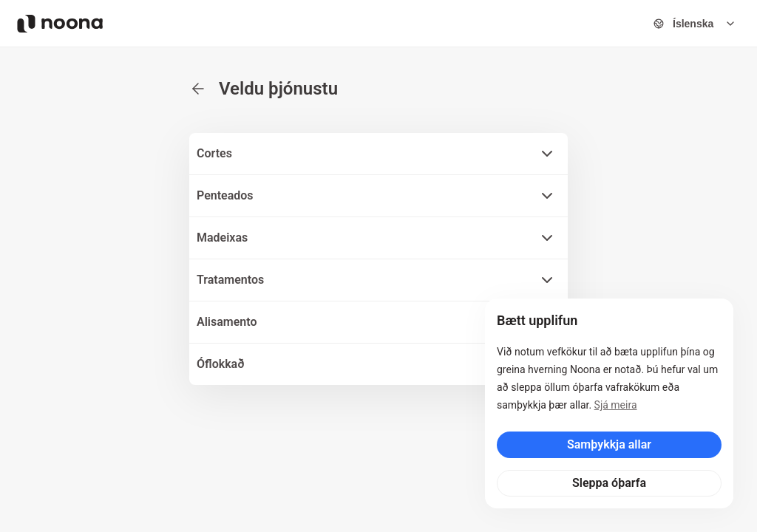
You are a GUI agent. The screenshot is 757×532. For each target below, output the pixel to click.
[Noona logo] (60, 24)
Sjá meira (616, 405)
